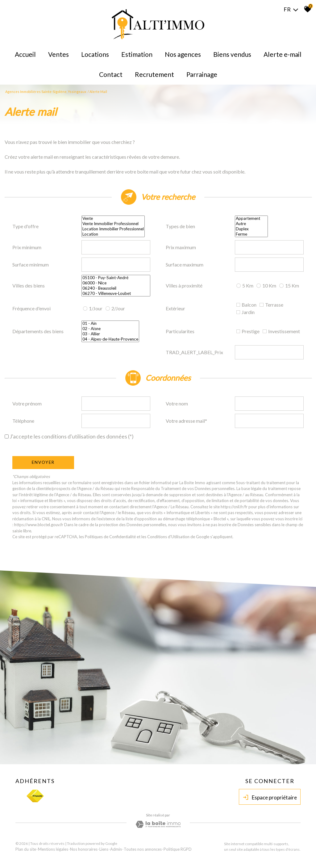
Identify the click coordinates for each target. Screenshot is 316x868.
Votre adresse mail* (186, 421)
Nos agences (183, 54)
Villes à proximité (184, 285)
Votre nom (177, 403)
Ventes (58, 54)
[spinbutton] (116, 247)
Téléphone (23, 421)
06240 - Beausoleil (116, 288)
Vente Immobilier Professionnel (113, 224)
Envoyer (43, 462)
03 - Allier (110, 334)
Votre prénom (27, 403)
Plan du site (26, 849)
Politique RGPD (178, 849)
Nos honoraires (84, 849)
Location (113, 234)
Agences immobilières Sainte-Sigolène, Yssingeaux (46, 92)
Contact (111, 74)
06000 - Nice (116, 283)
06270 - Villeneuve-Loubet (116, 294)
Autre (251, 224)
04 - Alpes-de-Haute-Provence (110, 339)
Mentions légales (53, 849)
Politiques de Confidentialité (110, 537)
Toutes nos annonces (143, 849)
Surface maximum (185, 264)
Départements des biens (38, 331)
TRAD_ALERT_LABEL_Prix (194, 352)
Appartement (251, 218)
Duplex (251, 229)
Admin (116, 849)
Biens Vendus (232, 54)
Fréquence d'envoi (31, 308)
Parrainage (202, 74)
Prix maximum (181, 247)
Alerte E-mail (283, 54)
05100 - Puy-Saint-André (116, 278)
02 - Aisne (110, 329)
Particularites (180, 331)
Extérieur (175, 308)
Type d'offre (25, 226)
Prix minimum (27, 247)
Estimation (137, 54)
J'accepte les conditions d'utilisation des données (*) (72, 436)
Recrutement (154, 74)
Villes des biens (29, 285)
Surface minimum (31, 264)
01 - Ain (110, 323)
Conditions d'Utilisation (168, 537)
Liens (104, 849)
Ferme (251, 234)
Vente (113, 218)
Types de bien (180, 226)
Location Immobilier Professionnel (113, 229)
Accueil (25, 54)
